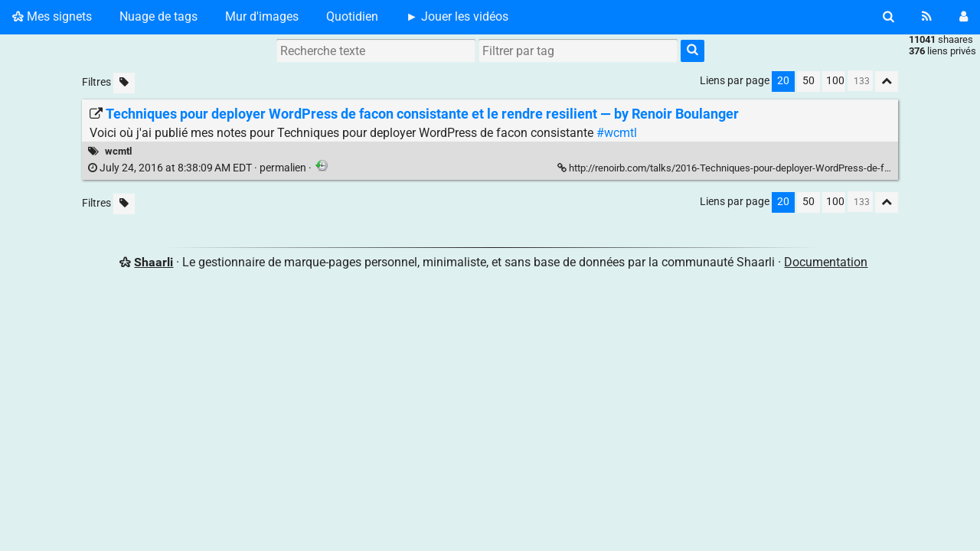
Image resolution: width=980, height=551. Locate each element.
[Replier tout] (887, 82)
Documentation (826, 262)
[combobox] (578, 51)
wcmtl (118, 151)
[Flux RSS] (927, 17)
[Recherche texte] (376, 51)
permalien (198, 168)
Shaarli (154, 262)
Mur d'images (262, 16)
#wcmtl (617, 133)
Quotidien (352, 16)
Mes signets (52, 16)
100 (835, 81)
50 (808, 81)
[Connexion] (964, 17)
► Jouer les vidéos (457, 16)
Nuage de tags (158, 16)
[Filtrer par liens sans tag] (124, 83)
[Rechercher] (889, 17)
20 (783, 81)
